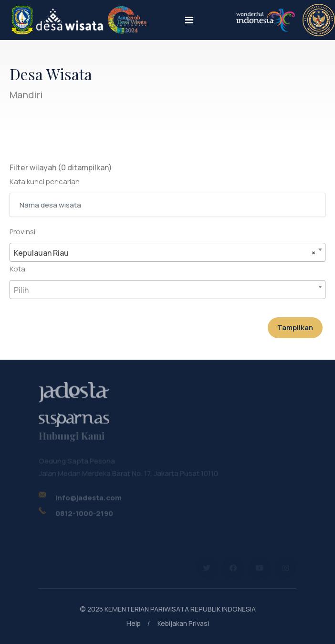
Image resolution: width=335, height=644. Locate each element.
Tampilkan (295, 327)
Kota (17, 269)
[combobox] (167, 252)
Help (134, 623)
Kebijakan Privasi (183, 623)
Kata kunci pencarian (45, 182)
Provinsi (22, 232)
